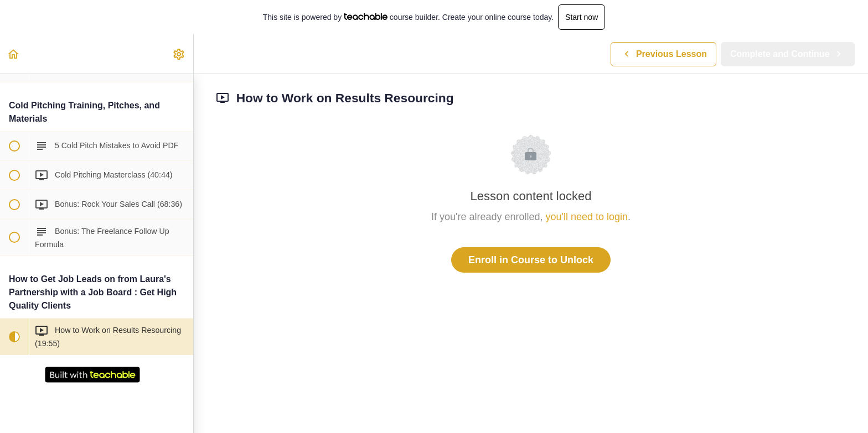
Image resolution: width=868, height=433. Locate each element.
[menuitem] (179, 54)
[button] (14, 54)
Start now (582, 17)
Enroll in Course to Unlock (531, 260)
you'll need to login (587, 217)
